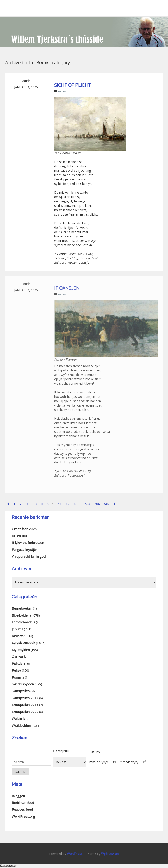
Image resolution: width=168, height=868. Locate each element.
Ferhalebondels (23, 622)
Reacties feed (22, 809)
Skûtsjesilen (21, 691)
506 (97, 504)
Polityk (17, 663)
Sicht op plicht (73, 85)
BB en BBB (20, 536)
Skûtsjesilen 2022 (25, 712)
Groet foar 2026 (24, 529)
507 (107, 504)
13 (75, 504)
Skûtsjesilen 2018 (25, 705)
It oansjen (67, 288)
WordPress (75, 854)
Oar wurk (19, 656)
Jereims (17, 629)
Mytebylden (21, 650)
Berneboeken (22, 608)
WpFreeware (110, 854)
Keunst (62, 91)
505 (87, 504)
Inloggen (18, 796)
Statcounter (8, 866)
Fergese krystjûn (25, 550)
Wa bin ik (18, 718)
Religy (16, 670)
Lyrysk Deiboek (23, 643)
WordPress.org (23, 816)
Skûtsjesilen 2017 (25, 698)
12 (68, 504)
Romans (18, 677)
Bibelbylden (21, 615)
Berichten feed (23, 803)
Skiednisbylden (23, 684)
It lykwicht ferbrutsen (28, 543)
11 (60, 504)
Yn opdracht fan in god (29, 556)
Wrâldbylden (21, 725)
